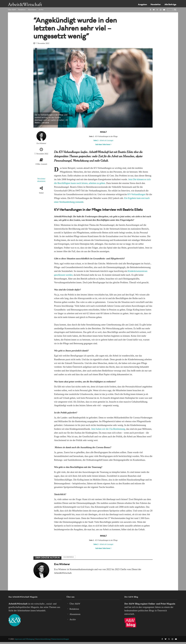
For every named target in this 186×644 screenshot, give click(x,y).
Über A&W (12, 10)
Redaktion (22, 10)
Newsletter (156, 5)
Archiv (41, 10)
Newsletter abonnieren (41, 180)
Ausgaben (142, 5)
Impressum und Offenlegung (24, 639)
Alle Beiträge (170, 5)
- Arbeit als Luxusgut (103, 140)
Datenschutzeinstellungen (60, 639)
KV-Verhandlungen (136, 194)
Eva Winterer (41, 143)
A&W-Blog (134, 604)
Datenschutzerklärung (43, 639)
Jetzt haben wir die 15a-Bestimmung (108, 429)
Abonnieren (32, 10)
